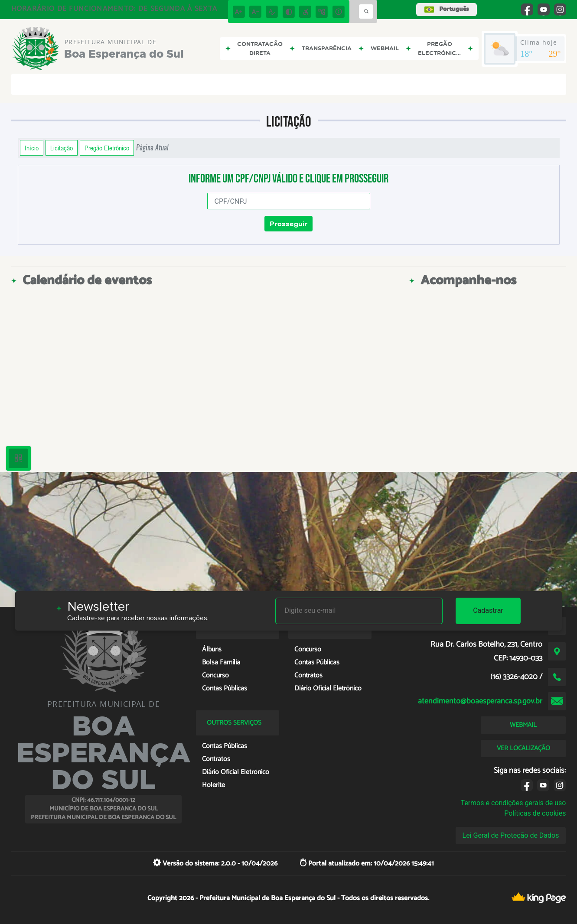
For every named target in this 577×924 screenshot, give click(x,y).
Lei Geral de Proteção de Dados (511, 835)
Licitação (62, 148)
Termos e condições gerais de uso (513, 803)
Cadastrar (488, 610)
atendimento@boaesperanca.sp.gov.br (480, 701)
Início (32, 148)
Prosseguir (288, 224)
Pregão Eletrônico (107, 148)
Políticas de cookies (535, 813)
